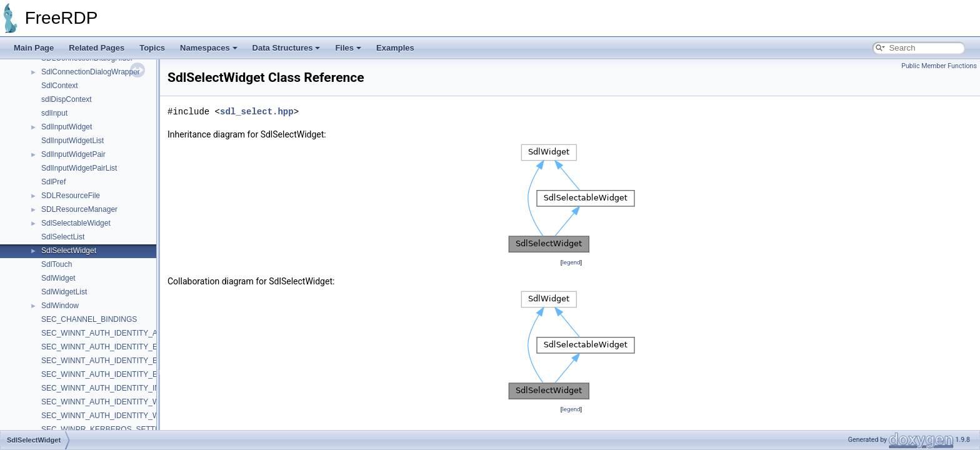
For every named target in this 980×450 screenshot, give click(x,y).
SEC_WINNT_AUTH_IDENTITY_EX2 (104, 347)
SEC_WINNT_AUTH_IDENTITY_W (100, 402)
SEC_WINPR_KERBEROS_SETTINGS (107, 429)
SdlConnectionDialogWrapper (91, 72)
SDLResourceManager (79, 209)
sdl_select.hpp (257, 112)
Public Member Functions (939, 66)
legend (571, 262)
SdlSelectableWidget (76, 223)
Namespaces (209, 48)
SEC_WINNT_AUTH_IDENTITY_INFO (106, 388)
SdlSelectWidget (69, 251)
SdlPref (53, 182)
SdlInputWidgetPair (73, 154)
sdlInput (54, 113)
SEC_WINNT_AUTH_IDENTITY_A (99, 333)
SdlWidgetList (64, 292)
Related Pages (97, 48)
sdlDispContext (67, 99)
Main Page (34, 48)
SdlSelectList (63, 237)
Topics (152, 48)
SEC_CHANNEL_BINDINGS (89, 319)
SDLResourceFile (71, 196)
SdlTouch (57, 264)
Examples (395, 48)
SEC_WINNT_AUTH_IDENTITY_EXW (105, 374)
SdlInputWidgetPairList (79, 168)
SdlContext (60, 86)
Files (348, 48)
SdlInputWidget (67, 127)
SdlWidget (58, 278)
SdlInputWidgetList (72, 141)
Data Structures (287, 48)
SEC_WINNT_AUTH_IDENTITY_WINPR (109, 416)
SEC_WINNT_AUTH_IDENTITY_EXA (104, 361)
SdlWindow (60, 306)
